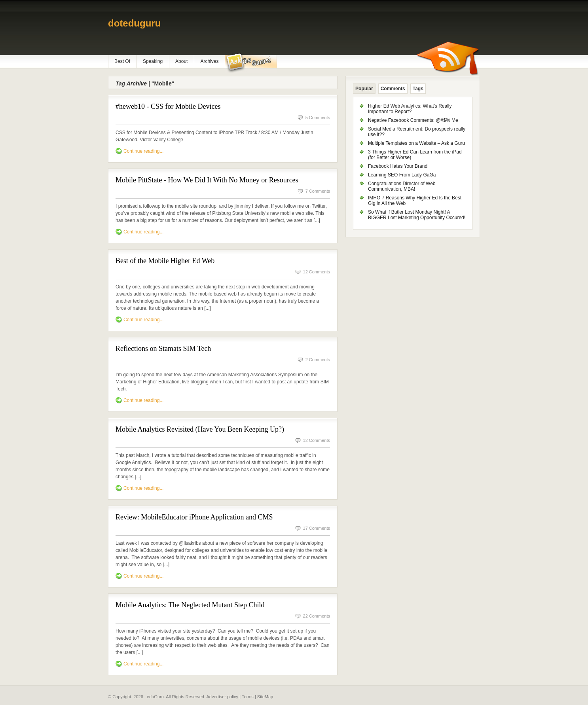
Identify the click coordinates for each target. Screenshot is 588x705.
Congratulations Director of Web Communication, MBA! (402, 186)
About (181, 61)
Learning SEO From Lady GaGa (402, 175)
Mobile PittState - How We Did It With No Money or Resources (207, 180)
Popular (364, 89)
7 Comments (318, 191)
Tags (418, 89)
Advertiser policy (222, 697)
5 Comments (318, 117)
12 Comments (317, 272)
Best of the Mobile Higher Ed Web (165, 261)
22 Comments (317, 616)
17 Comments (317, 528)
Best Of (122, 61)
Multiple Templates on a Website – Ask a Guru (416, 143)
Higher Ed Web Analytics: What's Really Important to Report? (410, 109)
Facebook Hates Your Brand (398, 166)
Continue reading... (143, 151)
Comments (393, 89)
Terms (248, 697)
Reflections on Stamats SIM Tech (163, 349)
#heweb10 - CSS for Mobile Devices (168, 106)
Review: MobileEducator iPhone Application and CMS (194, 517)
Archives (209, 61)
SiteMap (265, 697)
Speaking (153, 61)
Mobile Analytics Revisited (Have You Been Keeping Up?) (200, 429)
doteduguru (134, 23)
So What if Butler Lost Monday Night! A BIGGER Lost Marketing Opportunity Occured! (417, 215)
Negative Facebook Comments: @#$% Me (413, 120)
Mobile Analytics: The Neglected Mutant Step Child (190, 605)
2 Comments (318, 360)
